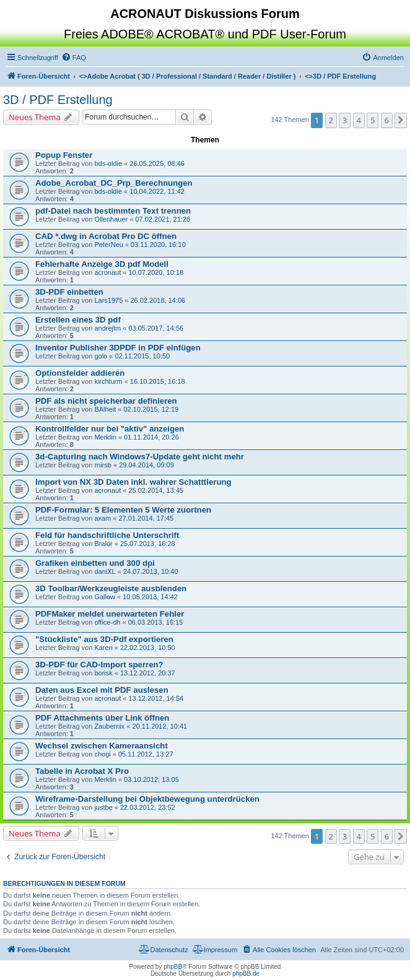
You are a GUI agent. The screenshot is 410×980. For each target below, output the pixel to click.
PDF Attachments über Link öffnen (102, 718)
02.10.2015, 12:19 (151, 409)
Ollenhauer (111, 219)
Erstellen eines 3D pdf (78, 320)
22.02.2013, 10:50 (148, 648)
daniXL (105, 571)
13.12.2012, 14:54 (156, 698)
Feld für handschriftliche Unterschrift (107, 535)
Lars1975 (108, 300)
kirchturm (108, 381)
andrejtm (107, 328)
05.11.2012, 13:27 (146, 754)
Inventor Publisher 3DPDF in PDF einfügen (118, 348)
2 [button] (331, 120)
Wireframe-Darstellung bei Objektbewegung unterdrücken (147, 799)
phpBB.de (246, 973)
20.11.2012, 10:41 (160, 726)
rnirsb (103, 465)
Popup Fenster (64, 155)
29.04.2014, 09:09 (146, 465)
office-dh (107, 622)
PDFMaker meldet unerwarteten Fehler (110, 614)
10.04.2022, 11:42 (157, 191)
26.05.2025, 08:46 (157, 163)
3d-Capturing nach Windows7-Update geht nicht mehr (140, 457)
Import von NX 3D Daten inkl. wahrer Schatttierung (133, 482)
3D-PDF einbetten (69, 292)
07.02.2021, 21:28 (163, 219)
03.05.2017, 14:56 (156, 328)
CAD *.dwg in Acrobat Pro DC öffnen (106, 236)
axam (102, 518)
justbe (103, 807)
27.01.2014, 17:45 (146, 518)
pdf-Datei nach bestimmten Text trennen (113, 211)
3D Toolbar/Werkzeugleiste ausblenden (111, 588)
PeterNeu (108, 245)
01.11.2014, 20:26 (151, 437)
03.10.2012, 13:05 (151, 779)
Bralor (103, 544)
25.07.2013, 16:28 (148, 544)
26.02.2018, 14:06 (158, 300)
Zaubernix (109, 726)
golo (101, 356)
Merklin (105, 437)
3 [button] (345, 120)
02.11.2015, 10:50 (142, 356)
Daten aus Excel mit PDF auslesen (102, 690)
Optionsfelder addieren (80, 373)
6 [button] (387, 120)
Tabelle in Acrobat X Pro (82, 771)
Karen (103, 648)
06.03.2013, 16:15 (156, 622)
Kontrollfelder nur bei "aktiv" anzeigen (110, 429)
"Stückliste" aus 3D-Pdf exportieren (104, 639)
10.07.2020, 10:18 (156, 272)
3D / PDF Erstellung (58, 100)
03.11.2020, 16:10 (158, 245)
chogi (102, 754)
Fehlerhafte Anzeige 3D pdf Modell (102, 264)
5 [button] (373, 120)
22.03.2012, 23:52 (148, 807)
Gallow (105, 597)
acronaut (107, 272)
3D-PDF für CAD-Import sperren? (99, 665)
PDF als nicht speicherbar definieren (106, 401)
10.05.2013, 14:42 (150, 597)
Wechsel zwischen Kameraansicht (102, 746)
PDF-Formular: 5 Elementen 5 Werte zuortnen (123, 510)
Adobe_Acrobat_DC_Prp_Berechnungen (114, 183)
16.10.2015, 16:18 (158, 381)
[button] (401, 120)
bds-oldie (108, 163)
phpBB (173, 967)
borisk (103, 673)
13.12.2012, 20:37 (148, 673)
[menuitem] (74, 58)
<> (188, 76)
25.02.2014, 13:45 (156, 490)
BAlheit (105, 409)
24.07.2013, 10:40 (151, 571)
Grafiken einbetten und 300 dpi (95, 563)
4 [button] (359, 120)
